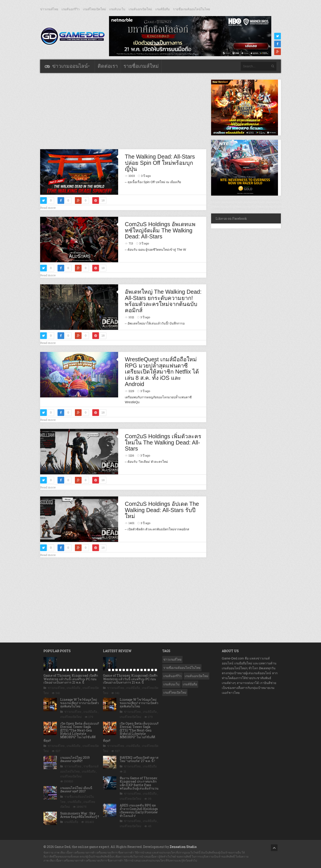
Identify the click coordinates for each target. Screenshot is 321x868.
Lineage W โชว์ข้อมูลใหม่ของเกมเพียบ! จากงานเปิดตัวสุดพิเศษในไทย (79, 703)
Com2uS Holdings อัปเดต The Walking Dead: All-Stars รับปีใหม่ (162, 510)
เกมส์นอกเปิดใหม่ (140, 9)
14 (93, 670)
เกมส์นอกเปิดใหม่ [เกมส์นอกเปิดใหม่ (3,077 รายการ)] (197, 676)
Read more (48, 208)
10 (78, 670)
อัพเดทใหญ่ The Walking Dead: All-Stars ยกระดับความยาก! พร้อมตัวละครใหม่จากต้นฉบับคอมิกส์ (163, 301)
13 (89, 670)
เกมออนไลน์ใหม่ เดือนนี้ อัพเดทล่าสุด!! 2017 (76, 789)
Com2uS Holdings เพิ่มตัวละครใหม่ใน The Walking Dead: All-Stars (163, 442)
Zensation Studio (183, 847)
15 (96, 670)
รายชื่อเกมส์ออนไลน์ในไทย (191, 9)
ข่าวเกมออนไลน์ (70, 66)
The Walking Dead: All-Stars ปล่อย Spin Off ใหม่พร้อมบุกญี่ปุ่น (160, 163)
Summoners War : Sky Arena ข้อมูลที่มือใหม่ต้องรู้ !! (80, 815)
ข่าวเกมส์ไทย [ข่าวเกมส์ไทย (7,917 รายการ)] (172, 659)
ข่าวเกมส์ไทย (49, 9)
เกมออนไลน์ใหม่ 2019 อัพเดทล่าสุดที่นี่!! (75, 759)
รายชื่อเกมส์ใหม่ (141, 66)
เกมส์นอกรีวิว (71, 9)
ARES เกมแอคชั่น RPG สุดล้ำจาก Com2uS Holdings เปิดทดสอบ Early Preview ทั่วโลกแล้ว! (139, 810)
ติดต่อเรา (108, 66)
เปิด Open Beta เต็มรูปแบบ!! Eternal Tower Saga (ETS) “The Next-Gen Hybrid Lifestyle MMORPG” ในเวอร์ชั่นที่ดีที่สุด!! (71, 732)
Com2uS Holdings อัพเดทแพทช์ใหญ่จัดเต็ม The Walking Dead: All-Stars (160, 230)
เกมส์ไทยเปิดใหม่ (94, 9)
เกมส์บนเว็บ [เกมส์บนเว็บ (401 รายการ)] (171, 684)
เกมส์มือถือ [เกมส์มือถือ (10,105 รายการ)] (190, 684)
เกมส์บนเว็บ (117, 9)
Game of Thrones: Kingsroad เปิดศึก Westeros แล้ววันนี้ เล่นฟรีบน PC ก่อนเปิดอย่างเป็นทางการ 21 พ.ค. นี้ (71, 679)
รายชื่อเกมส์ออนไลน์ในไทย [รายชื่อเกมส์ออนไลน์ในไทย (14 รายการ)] (182, 668)
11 (82, 670)
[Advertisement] (123, 111)
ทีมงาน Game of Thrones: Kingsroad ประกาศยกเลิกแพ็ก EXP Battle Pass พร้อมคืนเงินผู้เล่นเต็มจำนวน (139, 783)
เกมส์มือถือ (163, 9)
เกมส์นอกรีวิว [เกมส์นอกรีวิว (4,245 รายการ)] (172, 676)
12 (86, 670)
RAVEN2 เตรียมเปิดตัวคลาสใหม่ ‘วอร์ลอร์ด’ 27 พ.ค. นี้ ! (139, 759)
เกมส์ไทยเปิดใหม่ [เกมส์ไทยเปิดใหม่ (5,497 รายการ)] (175, 692)
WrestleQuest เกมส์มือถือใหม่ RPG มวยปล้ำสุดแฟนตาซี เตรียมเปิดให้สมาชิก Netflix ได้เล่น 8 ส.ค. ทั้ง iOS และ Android (162, 372)
